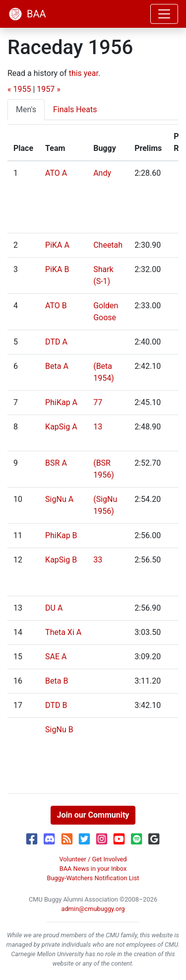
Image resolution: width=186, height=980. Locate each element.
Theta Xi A (63, 632)
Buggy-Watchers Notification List (93, 878)
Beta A (57, 366)
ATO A (56, 173)
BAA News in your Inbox (93, 869)
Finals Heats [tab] (75, 109)
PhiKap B (61, 535)
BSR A (56, 463)
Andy (102, 173)
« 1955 (19, 89)
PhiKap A (61, 402)
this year (84, 73)
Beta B (57, 681)
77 (98, 402)
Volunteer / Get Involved (93, 859)
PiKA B (57, 269)
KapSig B (61, 560)
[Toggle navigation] (164, 14)
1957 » (48, 89)
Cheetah (108, 245)
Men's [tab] (26, 109)
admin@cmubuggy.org (93, 909)
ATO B (56, 306)
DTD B (56, 705)
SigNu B (59, 730)
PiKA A (57, 245)
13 (98, 427)
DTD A (56, 342)
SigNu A (59, 499)
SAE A (56, 657)
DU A (54, 608)
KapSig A (61, 427)
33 (98, 560)
